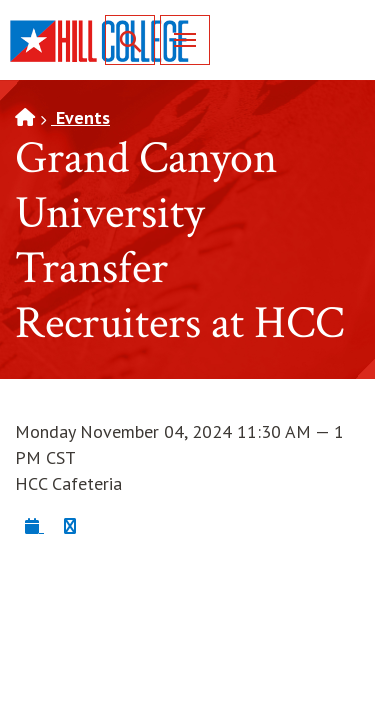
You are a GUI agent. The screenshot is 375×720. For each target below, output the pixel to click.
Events (80, 117)
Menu (178, 39)
